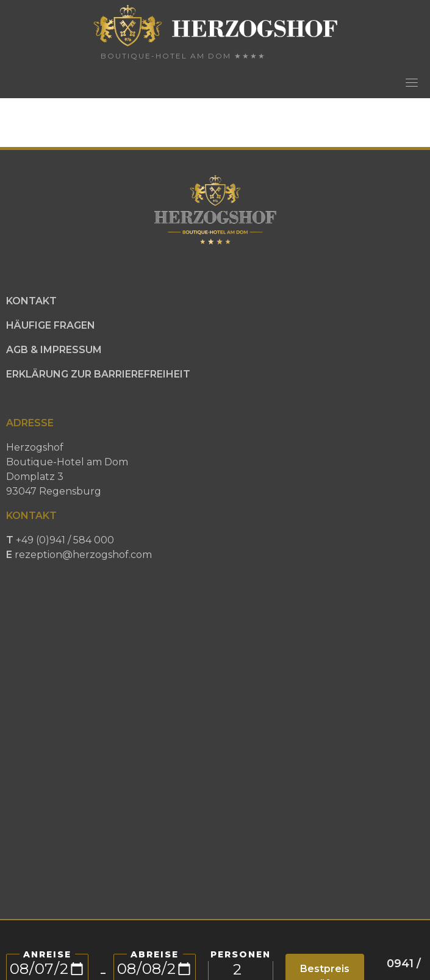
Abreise (155, 954)
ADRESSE (30, 423)
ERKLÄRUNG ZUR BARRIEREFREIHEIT (98, 374)
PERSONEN (241, 954)
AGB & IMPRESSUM (54, 350)
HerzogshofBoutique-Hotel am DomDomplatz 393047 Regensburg (67, 469)
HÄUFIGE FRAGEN (51, 325)
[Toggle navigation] (412, 82)
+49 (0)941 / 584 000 (79, 547)
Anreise (47, 954)
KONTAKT (31, 301)
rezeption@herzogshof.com (83, 555)
